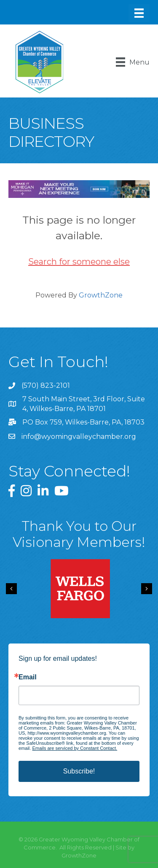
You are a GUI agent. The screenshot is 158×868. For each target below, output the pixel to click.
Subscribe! (79, 771)
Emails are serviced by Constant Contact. (75, 748)
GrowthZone (101, 295)
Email (28, 677)
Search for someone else (79, 262)
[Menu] (139, 13)
